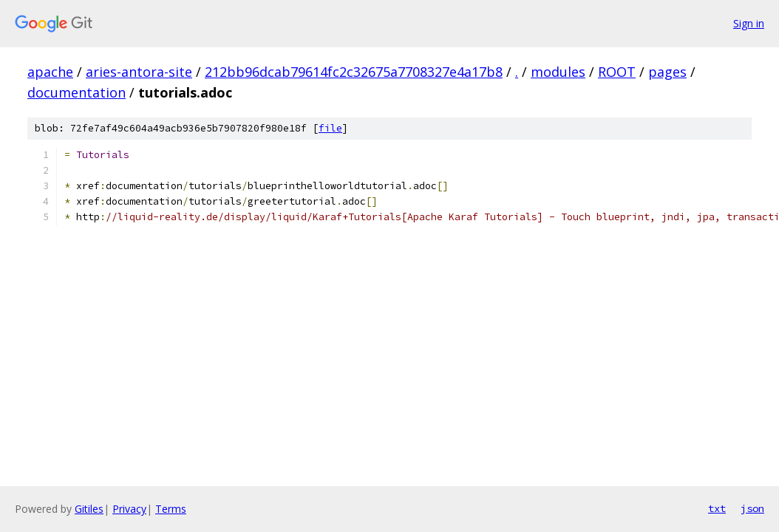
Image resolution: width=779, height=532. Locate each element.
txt (717, 508)
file (330, 128)
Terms (171, 509)
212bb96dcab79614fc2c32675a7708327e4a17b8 (354, 72)
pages (667, 72)
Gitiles (89, 509)
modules (558, 72)
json (752, 508)
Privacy (129, 509)
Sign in (749, 23)
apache (50, 72)
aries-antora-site (139, 72)
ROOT (617, 72)
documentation (76, 92)
